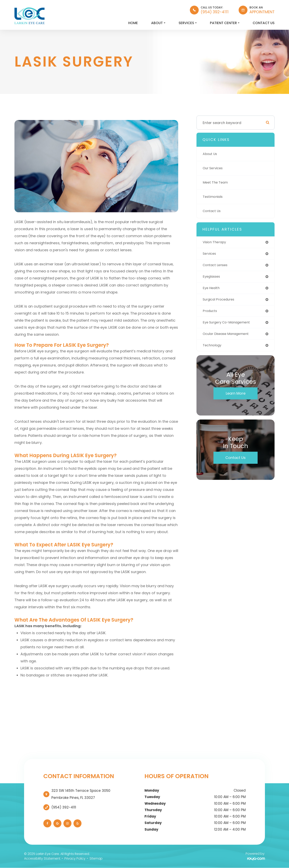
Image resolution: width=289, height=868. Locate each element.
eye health (212, 290)
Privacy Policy (75, 858)
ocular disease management (229, 337)
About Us (211, 154)
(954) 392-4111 (64, 807)
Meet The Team (217, 182)
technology (213, 349)
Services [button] (188, 23)
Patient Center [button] (225, 23)
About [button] (158, 23)
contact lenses (217, 266)
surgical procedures (221, 302)
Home (133, 23)
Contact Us (264, 23)
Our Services (214, 168)
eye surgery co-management (229, 325)
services (210, 254)
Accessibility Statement (42, 858)
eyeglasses (213, 278)
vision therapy (216, 242)
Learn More (236, 397)
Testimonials (214, 197)
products (211, 313)
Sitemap (96, 858)
